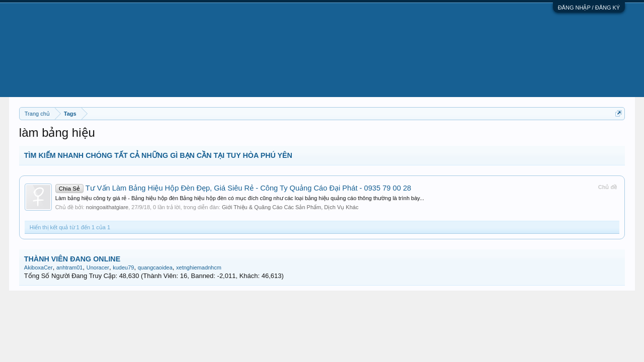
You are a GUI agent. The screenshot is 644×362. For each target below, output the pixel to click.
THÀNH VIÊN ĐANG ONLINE (72, 259)
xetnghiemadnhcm (199, 267)
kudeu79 (123, 267)
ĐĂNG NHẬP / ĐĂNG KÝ (589, 8)
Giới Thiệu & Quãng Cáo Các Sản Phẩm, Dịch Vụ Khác (290, 207)
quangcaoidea (155, 267)
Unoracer (98, 267)
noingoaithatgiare (107, 207)
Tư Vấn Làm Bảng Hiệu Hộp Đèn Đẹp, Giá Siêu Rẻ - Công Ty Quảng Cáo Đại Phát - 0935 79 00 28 (233, 188)
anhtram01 (70, 267)
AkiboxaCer (38, 267)
